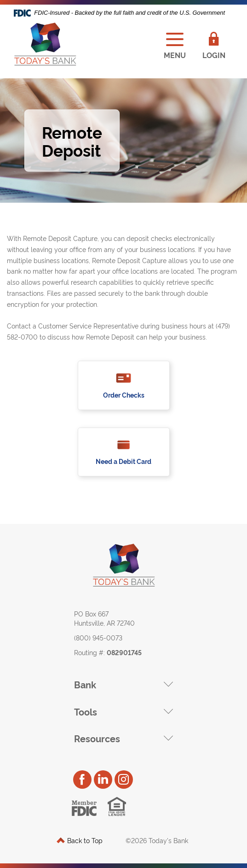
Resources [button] (97, 738)
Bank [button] (85, 684)
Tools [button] (86, 711)
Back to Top (80, 840)
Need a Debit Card (123, 461)
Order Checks (124, 395)
